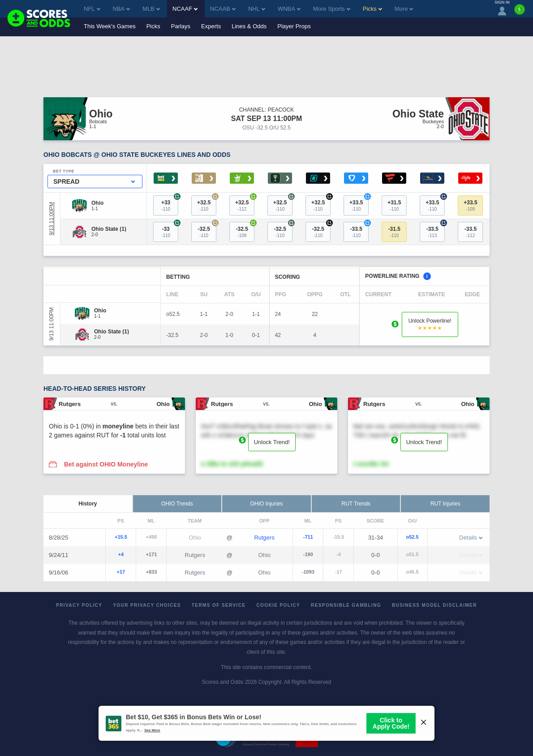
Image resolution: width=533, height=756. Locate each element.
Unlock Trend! (272, 442)
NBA (122, 9)
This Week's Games (110, 26)
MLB (151, 9)
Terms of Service (219, 605)
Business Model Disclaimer (434, 605)
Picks (153, 26)
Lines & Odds (249, 26)
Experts (211, 26)
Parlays (181, 26)
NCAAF (185, 9)
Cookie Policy (278, 605)
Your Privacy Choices (147, 605)
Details (471, 538)
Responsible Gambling (346, 605)
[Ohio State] (109, 229)
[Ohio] (97, 203)
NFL (92, 9)
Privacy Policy (79, 605)
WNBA (289, 9)
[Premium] (520, 13)
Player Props (294, 26)
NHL (257, 9)
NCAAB (223, 9)
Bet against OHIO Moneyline (106, 464)
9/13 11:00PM (52, 219)
